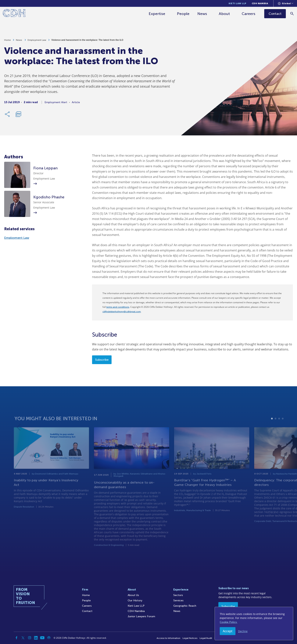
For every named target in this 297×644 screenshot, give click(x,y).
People (184, 14)
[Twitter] (23, 638)
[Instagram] (30, 638)
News (203, 14)
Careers (249, 14)
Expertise (157, 14)
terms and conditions (118, 307)
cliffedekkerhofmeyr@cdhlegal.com (122, 312)
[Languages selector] (286, 3)
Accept (228, 631)
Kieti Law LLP (238, 3)
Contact (87, 611)
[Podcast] (49, 638)
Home (7, 41)
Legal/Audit (206, 638)
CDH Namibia (260, 3)
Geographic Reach (185, 606)
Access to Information (168, 638)
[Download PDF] (18, 115)
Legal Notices (190, 638)
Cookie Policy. (229, 622)
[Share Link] (8, 115)
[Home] (14, 14)
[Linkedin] (36, 638)
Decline (243, 631)
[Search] (292, 14)
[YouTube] (42, 638)
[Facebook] (17, 638)
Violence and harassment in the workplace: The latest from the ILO (87, 41)
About (225, 14)
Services (178, 600)
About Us (133, 595)
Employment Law (37, 41)
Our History (135, 600)
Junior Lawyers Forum (141, 616)
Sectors (178, 595)
